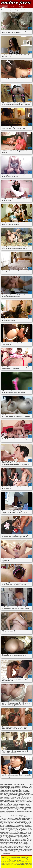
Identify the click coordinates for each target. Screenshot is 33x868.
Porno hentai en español (20, 835)
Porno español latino (25, 834)
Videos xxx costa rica (21, 841)
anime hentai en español (7, 785)
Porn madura (11, 818)
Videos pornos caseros (12, 820)
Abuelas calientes (11, 825)
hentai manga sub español (12, 800)
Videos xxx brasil (17, 838)
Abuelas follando (24, 824)
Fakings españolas (10, 827)
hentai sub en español (23, 804)
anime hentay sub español (14, 786)
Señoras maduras (5, 817)
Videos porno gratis (10, 846)
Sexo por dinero (21, 825)
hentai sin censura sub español (8, 804)
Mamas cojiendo (17, 839)
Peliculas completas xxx (25, 832)
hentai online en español (26, 800)
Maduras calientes (21, 845)
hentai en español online (7, 793)
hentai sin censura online (26, 803)
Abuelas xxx (23, 828)
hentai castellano (20, 790)
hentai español (29, 795)
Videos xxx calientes (9, 841)
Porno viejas (3, 818)
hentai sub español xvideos (10, 809)
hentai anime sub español (15, 789)
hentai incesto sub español (23, 797)
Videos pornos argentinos (17, 817)
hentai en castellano (11, 792)
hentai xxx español (5, 813)
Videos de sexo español (21, 821)
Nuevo (13, 6)
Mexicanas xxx (20, 846)
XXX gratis (18, 844)
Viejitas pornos (28, 818)
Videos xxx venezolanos (24, 852)
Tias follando (25, 844)
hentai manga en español (14, 799)
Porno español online (27, 829)
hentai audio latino (10, 790)
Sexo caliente (15, 824)
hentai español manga (18, 796)
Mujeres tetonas (4, 831)
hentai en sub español (18, 795)
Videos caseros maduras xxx (13, 829)
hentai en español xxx (6, 795)
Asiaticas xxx (9, 839)
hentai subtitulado (5, 810)
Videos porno (11, 844)
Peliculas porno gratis (17, 836)
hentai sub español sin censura (12, 807)
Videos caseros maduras (12, 848)
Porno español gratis (15, 831)
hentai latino (3, 799)
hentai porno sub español (12, 803)
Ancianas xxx (16, 828)
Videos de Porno (19, 818)
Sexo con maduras (14, 834)
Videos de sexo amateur (10, 849)
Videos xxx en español (25, 851)
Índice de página (4, 7)
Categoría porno (21, 7)
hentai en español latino (24, 792)
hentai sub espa (4, 806)
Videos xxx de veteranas (7, 835)
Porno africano (24, 842)
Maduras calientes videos (13, 842)
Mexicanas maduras (12, 832)
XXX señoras (28, 817)
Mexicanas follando (12, 852)
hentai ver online (16, 811)
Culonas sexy (4, 844)
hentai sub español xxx (24, 809)
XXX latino (3, 820)
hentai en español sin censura (22, 793)
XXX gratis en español (14, 822)
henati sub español (10, 788)
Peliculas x (26, 849)
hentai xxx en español (26, 811)
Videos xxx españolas (6, 828)
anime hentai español (20, 785)
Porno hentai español (16, 3)
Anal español (22, 820)
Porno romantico (7, 824)
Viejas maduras (4, 834)
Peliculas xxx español (13, 851)
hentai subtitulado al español (18, 810)
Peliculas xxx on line (10, 845)
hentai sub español (14, 806)
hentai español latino (6, 796)
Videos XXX (3, 852)
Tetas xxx (8, 836)
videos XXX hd (10, 821)
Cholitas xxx (22, 848)
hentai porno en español (19, 802)
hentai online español (6, 802)
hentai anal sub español (22, 788)
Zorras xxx (20, 849)
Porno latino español (27, 827)
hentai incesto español (10, 797)
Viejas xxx (18, 827)
